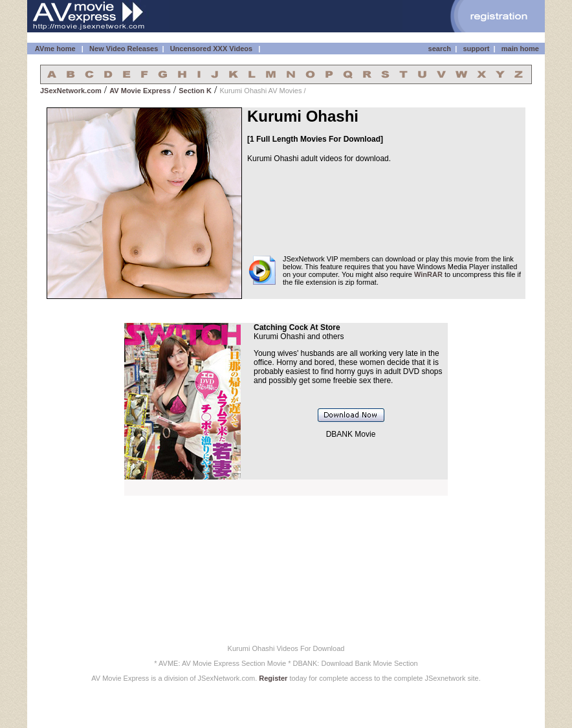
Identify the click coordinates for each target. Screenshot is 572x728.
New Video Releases (124, 49)
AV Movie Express (140, 91)
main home (520, 49)
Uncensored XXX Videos (213, 49)
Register (273, 678)
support (476, 49)
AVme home (54, 49)
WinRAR (428, 274)
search (440, 49)
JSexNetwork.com (71, 91)
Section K (195, 91)
